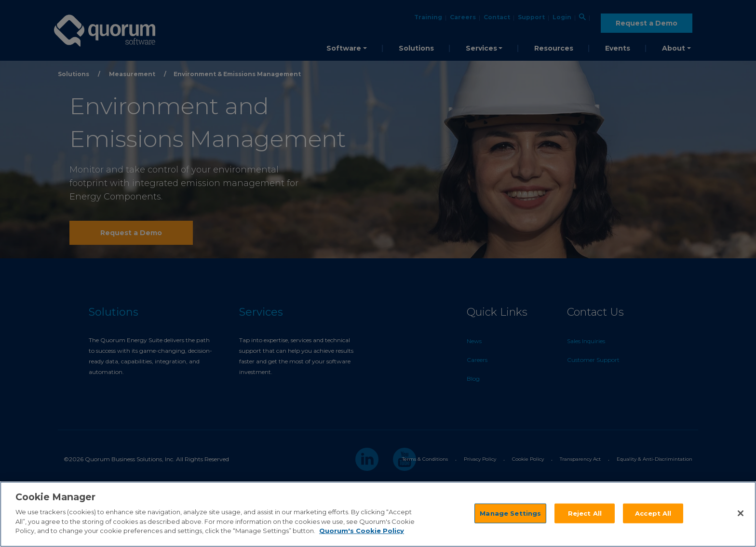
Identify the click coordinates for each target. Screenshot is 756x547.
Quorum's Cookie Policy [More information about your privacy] (362, 531)
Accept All (653, 513)
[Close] (741, 513)
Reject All (585, 513)
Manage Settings (510, 513)
